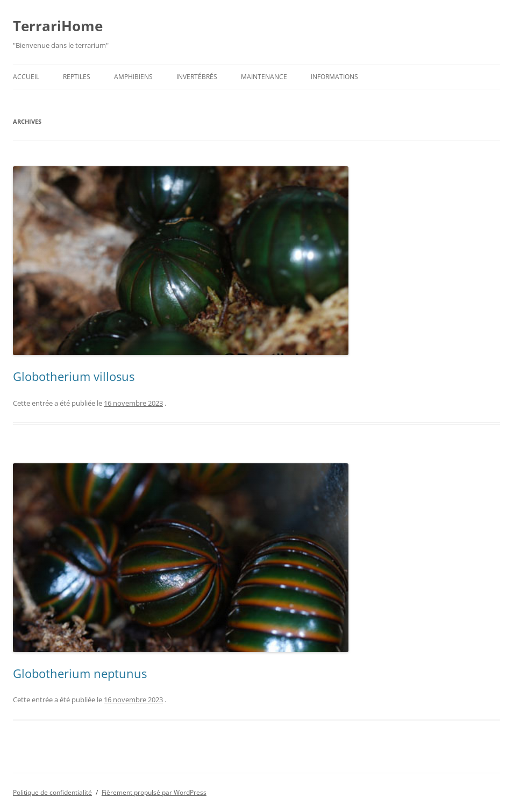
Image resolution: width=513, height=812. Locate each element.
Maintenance (264, 77)
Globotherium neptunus (80, 673)
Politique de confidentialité (52, 792)
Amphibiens (133, 77)
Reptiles (77, 77)
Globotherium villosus (74, 376)
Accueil (26, 77)
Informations (334, 77)
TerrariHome (58, 26)
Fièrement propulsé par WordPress (154, 792)
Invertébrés (197, 77)
